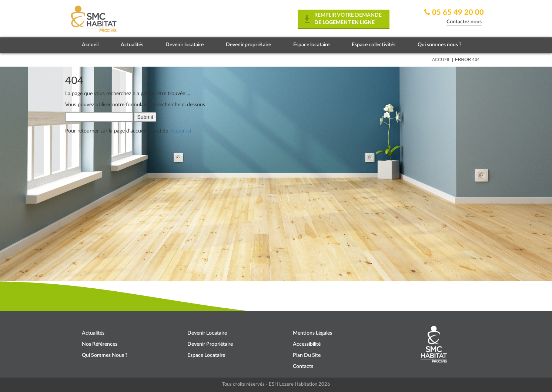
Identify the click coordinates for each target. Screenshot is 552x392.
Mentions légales (312, 333)
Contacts (303, 366)
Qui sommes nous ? (439, 45)
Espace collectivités (374, 45)
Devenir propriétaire (248, 45)
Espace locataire (311, 45)
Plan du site (307, 355)
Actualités (132, 45)
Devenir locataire (185, 45)
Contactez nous (464, 22)
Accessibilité (307, 344)
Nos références (100, 344)
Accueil (90, 45)
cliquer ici (180, 131)
